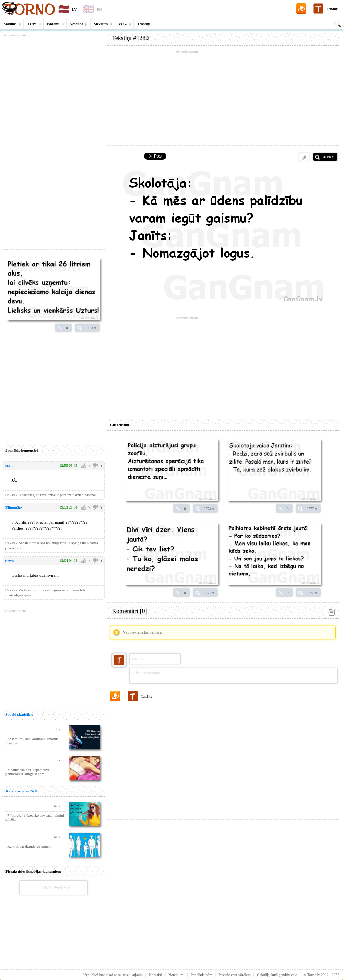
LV (74, 9)
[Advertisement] (223, 98)
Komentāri (129, 611)
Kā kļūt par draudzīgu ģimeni (29, 846)
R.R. (9, 466)
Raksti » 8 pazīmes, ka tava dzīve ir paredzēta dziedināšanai (51, 495)
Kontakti (156, 975)
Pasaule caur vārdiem (235, 975)
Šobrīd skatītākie (19, 714)
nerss (10, 561)
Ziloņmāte (14, 507)
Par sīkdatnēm (202, 975)
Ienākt (332, 9)
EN (99, 9)
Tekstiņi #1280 (130, 38)
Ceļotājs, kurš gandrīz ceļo (277, 975)
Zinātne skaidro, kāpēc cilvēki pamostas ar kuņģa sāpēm (29, 772)
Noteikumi (176, 975)
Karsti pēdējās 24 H (21, 791)
